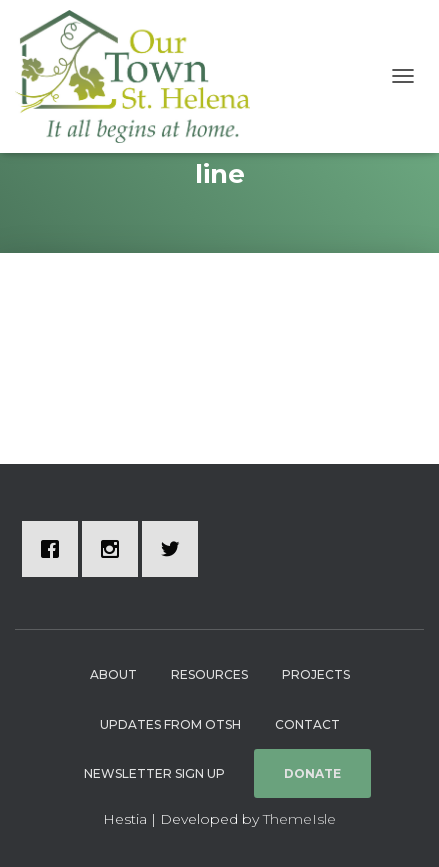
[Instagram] (115, 549)
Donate (312, 773)
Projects (316, 674)
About (113, 674)
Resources (209, 674)
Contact (307, 724)
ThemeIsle (299, 819)
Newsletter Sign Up (154, 773)
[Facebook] (55, 549)
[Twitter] (175, 549)
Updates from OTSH (170, 724)
